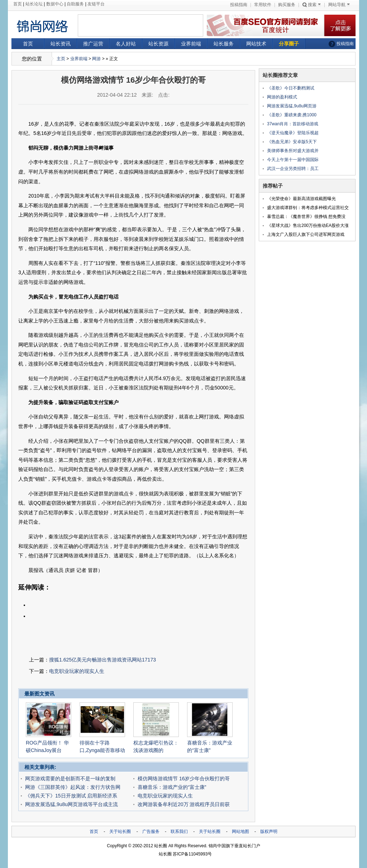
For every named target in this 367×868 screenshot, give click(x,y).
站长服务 (224, 44)
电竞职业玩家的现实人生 (77, 671)
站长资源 (158, 44)
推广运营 (93, 44)
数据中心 (55, 4)
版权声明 (269, 831)
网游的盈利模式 (282, 97)
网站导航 (339, 5)
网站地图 (240, 831)
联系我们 (179, 831)
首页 (18, 4)
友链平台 (96, 4)
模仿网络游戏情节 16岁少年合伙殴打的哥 (184, 779)
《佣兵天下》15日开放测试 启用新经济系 (71, 796)
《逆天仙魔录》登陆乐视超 (293, 133)
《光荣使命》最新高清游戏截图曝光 (301, 199)
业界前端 (191, 44)
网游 (96, 59)
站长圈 (161, 846)
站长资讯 (61, 44)
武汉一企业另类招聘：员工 (293, 169)
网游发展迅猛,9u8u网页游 (292, 106)
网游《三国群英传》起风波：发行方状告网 (73, 787)
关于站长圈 (120, 831)
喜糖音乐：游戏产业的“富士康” (172, 787)
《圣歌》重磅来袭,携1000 (292, 115)
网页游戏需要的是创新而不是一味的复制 (70, 779)
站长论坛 (34, 4)
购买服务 (287, 5)
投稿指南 (239, 5)
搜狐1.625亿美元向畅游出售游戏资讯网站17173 (103, 660)
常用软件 (263, 5)
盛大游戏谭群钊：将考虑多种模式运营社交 (308, 208)
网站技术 (256, 44)
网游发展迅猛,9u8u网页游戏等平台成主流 (72, 804)
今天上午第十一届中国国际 (293, 160)
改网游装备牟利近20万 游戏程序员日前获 (184, 804)
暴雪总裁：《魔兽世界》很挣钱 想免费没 (306, 217)
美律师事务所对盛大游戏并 (293, 151)
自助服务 (75, 4)
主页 (61, 59)
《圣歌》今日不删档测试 (291, 88)
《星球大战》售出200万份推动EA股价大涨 (308, 226)
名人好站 (126, 44)
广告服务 (151, 831)
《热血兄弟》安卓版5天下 (292, 142)
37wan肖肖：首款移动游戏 (293, 124)
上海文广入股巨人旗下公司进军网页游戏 (306, 234)
